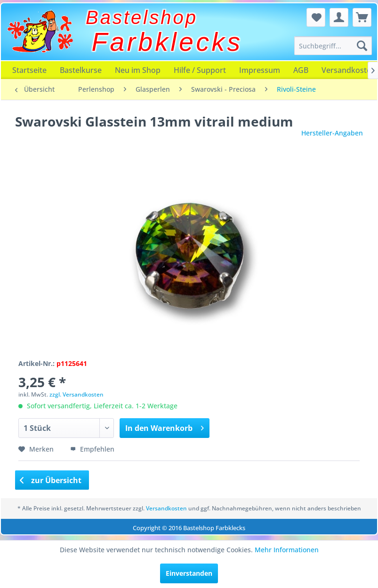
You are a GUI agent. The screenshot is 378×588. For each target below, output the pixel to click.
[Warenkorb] (362, 17)
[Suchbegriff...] (333, 46)
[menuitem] (333, 46)
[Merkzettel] (316, 17)
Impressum (260, 70)
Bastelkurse (81, 70)
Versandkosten (166, 508)
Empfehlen (92, 449)
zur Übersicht (51, 480)
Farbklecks (167, 42)
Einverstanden (189, 573)
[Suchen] (362, 46)
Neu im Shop (138, 70)
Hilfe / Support (200, 70)
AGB (301, 70)
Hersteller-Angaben (332, 133)
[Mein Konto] (339, 17)
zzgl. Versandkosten (76, 394)
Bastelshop (142, 17)
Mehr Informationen (287, 550)
